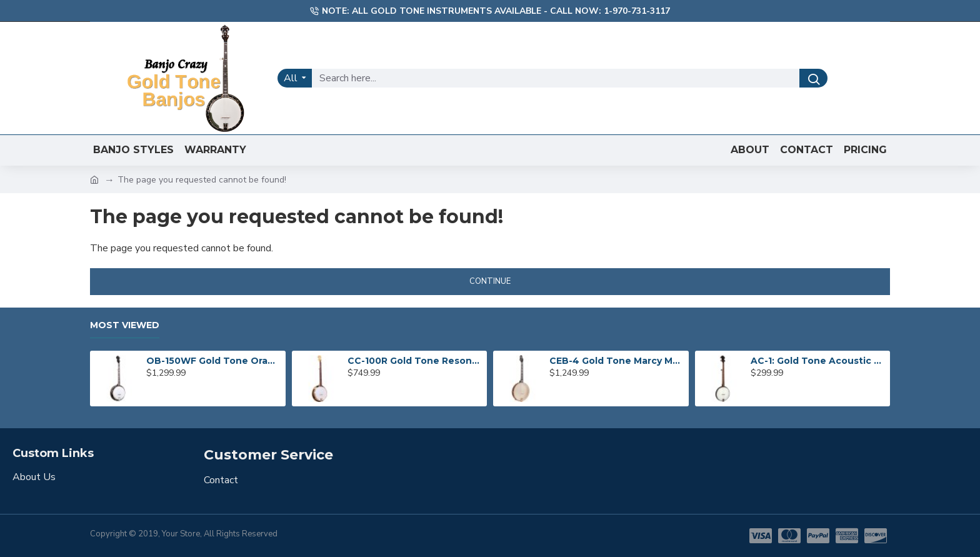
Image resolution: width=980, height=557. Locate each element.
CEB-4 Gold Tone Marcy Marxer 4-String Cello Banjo (617, 361)
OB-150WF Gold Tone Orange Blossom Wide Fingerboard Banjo (214, 361)
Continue (490, 281)
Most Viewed (125, 325)
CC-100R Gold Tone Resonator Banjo (415, 361)
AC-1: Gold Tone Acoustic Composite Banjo (818, 361)
